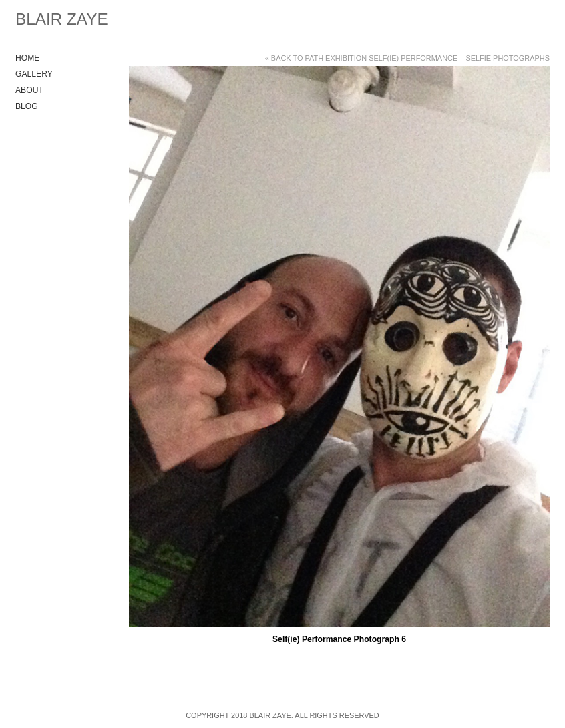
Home (27, 58)
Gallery (34, 74)
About (29, 90)
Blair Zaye (62, 19)
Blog (27, 106)
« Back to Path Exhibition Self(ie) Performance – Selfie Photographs (407, 58)
